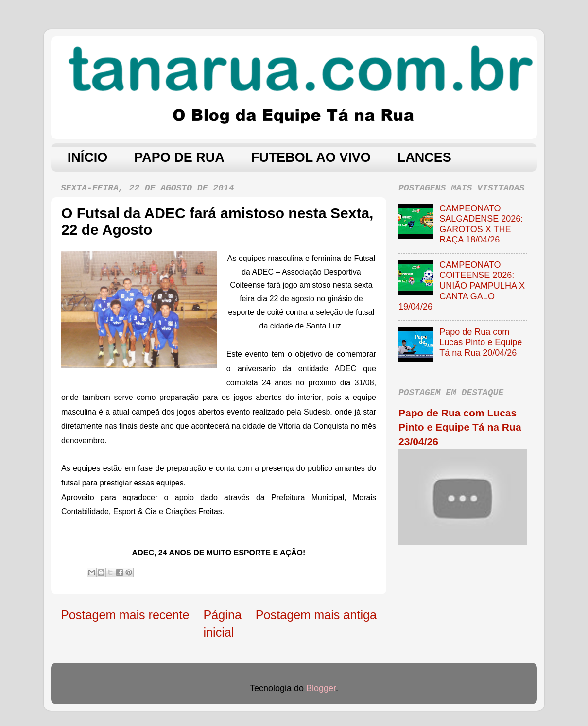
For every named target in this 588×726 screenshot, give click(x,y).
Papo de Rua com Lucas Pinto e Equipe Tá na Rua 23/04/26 (460, 427)
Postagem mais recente (125, 615)
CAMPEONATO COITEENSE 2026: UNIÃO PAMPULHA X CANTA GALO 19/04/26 (462, 286)
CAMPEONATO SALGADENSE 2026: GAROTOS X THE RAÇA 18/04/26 (481, 224)
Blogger (321, 688)
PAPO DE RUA (179, 157)
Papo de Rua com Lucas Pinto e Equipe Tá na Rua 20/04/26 (481, 342)
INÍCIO (88, 157)
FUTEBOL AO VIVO (311, 157)
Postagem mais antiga (316, 615)
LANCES (424, 157)
